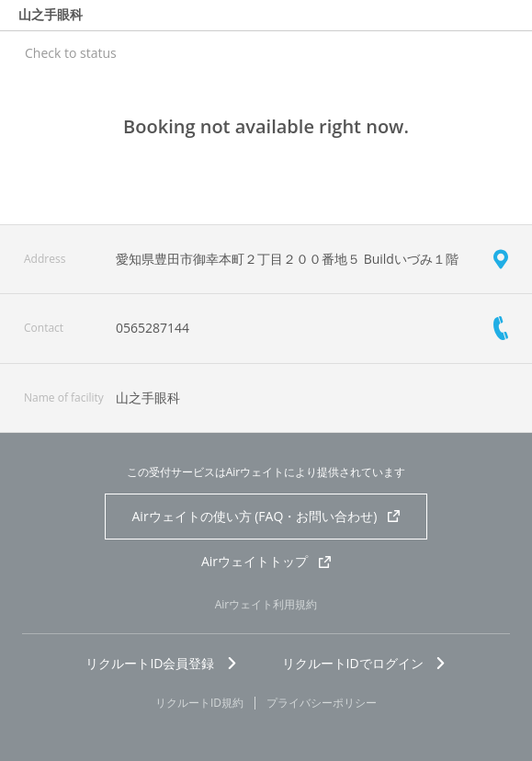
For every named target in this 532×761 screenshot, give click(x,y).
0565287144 (153, 328)
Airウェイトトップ (266, 561)
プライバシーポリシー (322, 703)
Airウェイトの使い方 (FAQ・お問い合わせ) (266, 516)
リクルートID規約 (199, 703)
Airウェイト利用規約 (266, 604)
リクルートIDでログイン (364, 663)
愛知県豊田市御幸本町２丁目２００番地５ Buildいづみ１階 (287, 259)
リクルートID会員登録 (161, 663)
